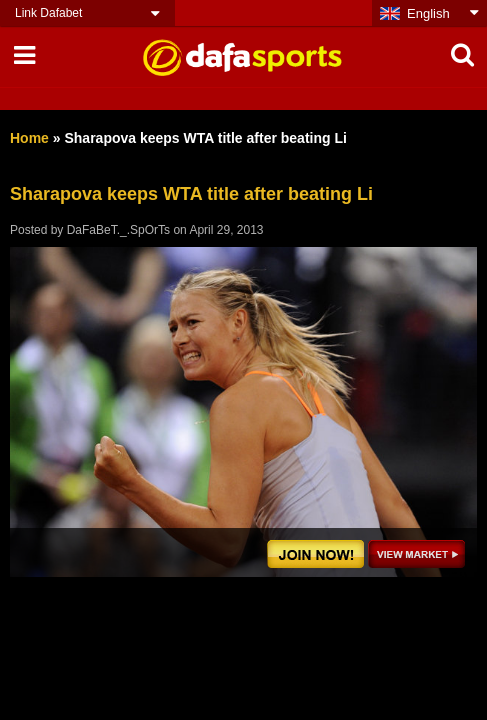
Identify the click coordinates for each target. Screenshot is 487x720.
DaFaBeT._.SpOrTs (118, 230)
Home (29, 138)
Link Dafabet (48, 13)
